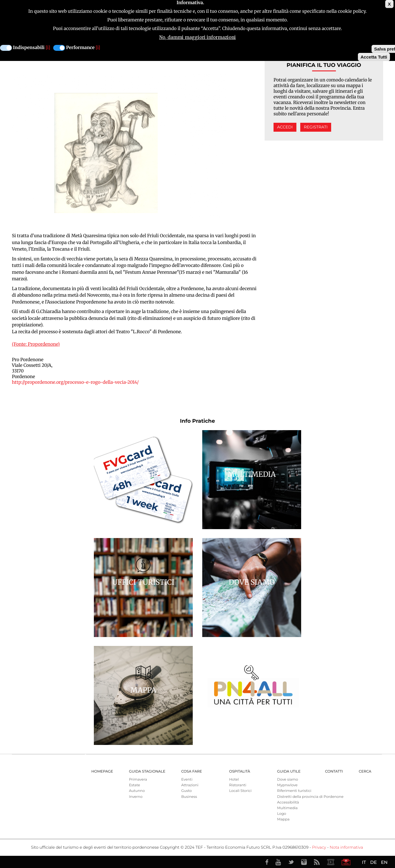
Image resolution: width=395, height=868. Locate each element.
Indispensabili (29, 48)
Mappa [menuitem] (283, 819)
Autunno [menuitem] (137, 791)
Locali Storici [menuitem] (240, 791)
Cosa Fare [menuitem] (192, 772)
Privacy (319, 847)
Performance (80, 48)
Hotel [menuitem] (234, 780)
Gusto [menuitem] (186, 791)
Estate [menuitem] (134, 785)
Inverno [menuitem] (136, 797)
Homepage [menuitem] (102, 772)
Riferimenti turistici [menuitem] (294, 791)
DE (373, 862)
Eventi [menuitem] (187, 780)
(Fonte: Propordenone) (36, 344)
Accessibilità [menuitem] (288, 802)
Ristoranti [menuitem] (238, 785)
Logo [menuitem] (282, 814)
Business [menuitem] (189, 797)
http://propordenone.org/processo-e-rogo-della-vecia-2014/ (75, 382)
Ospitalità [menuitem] (240, 772)
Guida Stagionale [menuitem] (147, 772)
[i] (48, 48)
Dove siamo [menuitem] (287, 780)
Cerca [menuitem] (365, 772)
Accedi (285, 127)
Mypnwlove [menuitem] (287, 785)
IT (364, 862)
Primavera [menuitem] (138, 780)
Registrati (316, 127)
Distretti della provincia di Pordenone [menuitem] (310, 797)
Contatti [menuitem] (334, 772)
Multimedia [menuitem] (287, 808)
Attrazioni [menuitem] (190, 785)
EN (384, 862)
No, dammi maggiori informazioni (197, 37)
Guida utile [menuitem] (289, 772)
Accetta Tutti (374, 57)
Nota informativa (346, 847)
